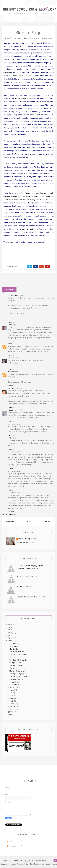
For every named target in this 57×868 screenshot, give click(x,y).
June (12, 695)
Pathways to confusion (18, 676)
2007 (10, 715)
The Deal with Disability (18, 660)
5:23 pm (11, 386)
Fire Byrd (11, 358)
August (13, 690)
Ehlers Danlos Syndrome (22, 76)
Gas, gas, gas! (15, 682)
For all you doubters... (17, 652)
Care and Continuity (17, 679)
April (12, 701)
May (12, 698)
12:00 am (11, 468)
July (11, 693)
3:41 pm (11, 435)
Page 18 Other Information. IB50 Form (32, 597)
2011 (10, 635)
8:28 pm (11, 421)
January (13, 709)
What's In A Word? (24, 586)
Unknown (11, 372)
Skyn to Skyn (14, 649)
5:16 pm (11, 369)
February (13, 706)
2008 (10, 712)
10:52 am (11, 490)
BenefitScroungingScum (27, 539)
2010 (10, 638)
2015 (10, 624)
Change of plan (15, 663)
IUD (15, 59)
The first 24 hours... (17, 665)
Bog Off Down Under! (18, 654)
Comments (11, 846)
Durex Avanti (20, 98)
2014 (10, 627)
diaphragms (8, 72)
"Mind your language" (18, 674)
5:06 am (11, 407)
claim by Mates (28, 229)
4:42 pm (11, 355)
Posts (10, 841)
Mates (12, 242)
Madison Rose (13, 410)
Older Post (47, 521)
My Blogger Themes (49, 864)
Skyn (33, 147)
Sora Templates (32, 864)
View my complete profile (25, 542)
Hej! (11, 657)
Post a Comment (9, 514)
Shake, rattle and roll (17, 671)
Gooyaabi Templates (9, 864)
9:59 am (11, 449)
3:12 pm (11, 341)
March (12, 704)
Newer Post (10, 521)
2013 (10, 630)
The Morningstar (14, 295)
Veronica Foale (13, 388)
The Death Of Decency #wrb (28, 576)
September (14, 687)
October (13, 685)
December (14, 644)
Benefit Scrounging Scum (23, 860)
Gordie (10, 325)
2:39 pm (11, 322)
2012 (10, 633)
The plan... (13, 668)
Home (29, 521)
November (14, 646)
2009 (10, 641)
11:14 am (11, 512)
